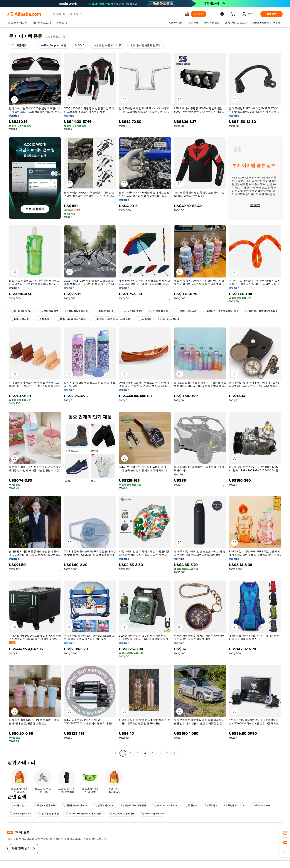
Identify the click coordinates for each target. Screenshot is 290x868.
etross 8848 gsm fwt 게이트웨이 (84, 814)
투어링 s (211, 805)
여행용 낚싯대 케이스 (74, 805)
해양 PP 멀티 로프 (44, 805)
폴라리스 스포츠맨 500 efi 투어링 (111, 319)
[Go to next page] (175, 753)
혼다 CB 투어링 (104, 311)
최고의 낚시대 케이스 (122, 814)
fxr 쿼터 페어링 (158, 311)
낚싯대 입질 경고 (48, 311)
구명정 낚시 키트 (234, 805)
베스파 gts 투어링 (169, 319)
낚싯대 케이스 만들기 (134, 805)
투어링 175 (191, 805)
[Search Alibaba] (117, 14)
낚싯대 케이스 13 (104, 805)
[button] (187, 14)
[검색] (198, 14)
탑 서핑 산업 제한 (48, 814)
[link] (285, 833)
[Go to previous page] (115, 753)
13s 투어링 (144, 319)
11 (167, 753)
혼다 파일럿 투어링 (76, 311)
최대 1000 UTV (261, 805)
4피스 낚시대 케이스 (165, 805)
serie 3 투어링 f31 (131, 311)
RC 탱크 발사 (18, 805)
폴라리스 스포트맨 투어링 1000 (220, 311)
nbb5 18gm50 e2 (20, 814)
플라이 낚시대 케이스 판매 (71, 319)
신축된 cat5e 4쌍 (185, 311)
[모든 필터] (20, 45)
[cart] (234, 15)
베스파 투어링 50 (20, 311)
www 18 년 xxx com (153, 814)
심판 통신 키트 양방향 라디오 (261, 311)
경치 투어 (42, 319)
